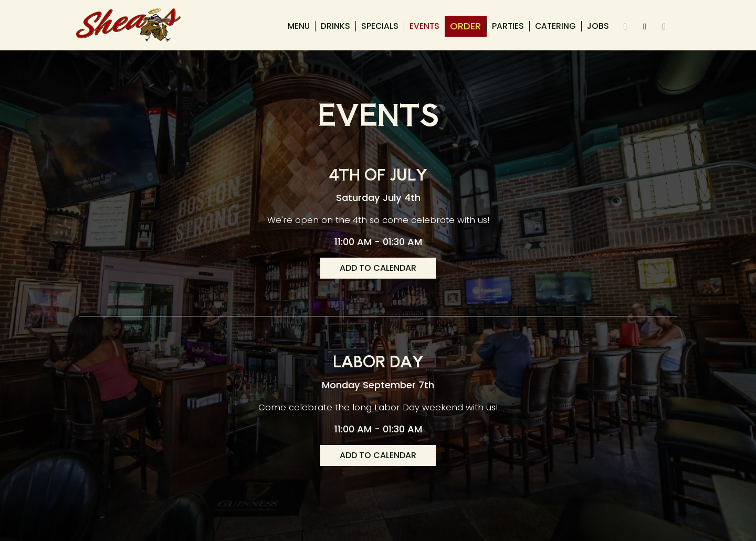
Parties (508, 26)
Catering (555, 26)
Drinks (335, 26)
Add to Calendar (378, 268)
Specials (380, 26)
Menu (299, 26)
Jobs (598, 26)
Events (424, 26)
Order (465, 26)
